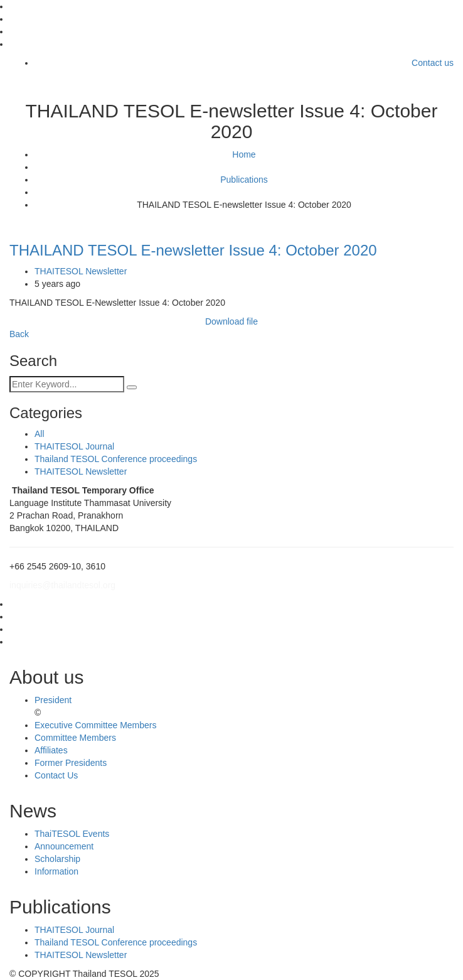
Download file (231, 321)
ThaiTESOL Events (72, 834)
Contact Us (56, 775)
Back (19, 334)
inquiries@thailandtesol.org (62, 585)
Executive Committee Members (96, 725)
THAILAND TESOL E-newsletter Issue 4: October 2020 (193, 250)
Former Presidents (71, 763)
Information (56, 871)
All (40, 434)
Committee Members (75, 738)
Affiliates (51, 750)
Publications (244, 180)
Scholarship (57, 859)
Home (244, 154)
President (53, 700)
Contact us (433, 63)
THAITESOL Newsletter (81, 271)
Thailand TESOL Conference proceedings (116, 459)
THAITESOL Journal (74, 446)
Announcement (64, 846)
